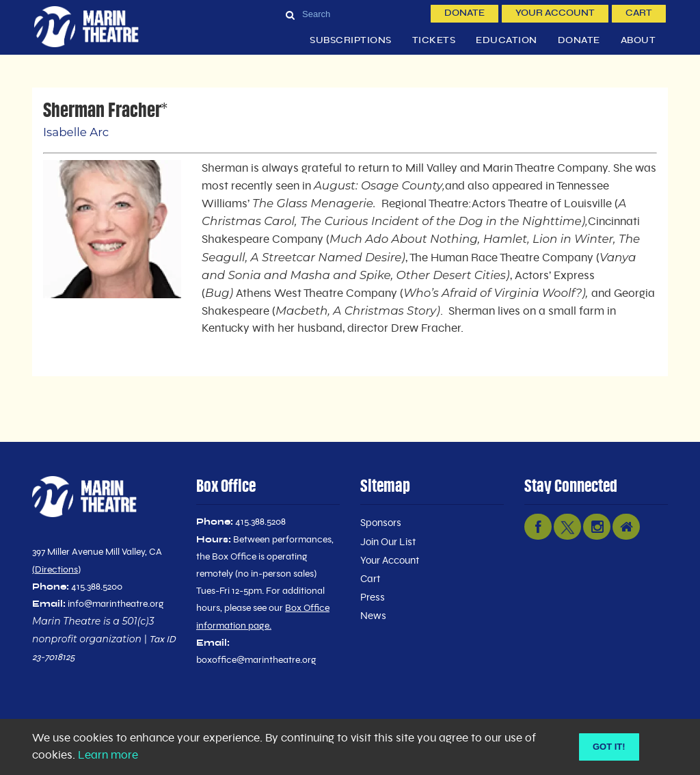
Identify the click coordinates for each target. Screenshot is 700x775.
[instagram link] (597, 527)
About (638, 41)
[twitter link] (567, 527)
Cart (639, 13)
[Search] (353, 14)
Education (507, 41)
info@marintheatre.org (116, 604)
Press (373, 597)
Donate (465, 13)
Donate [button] (579, 41)
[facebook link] (538, 527)
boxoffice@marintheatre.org (256, 660)
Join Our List (388, 542)
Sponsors (381, 523)
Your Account (555, 13)
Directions (56, 570)
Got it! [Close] (609, 747)
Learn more (108, 755)
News (373, 616)
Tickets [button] (434, 41)
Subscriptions (351, 41)
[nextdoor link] (626, 527)
